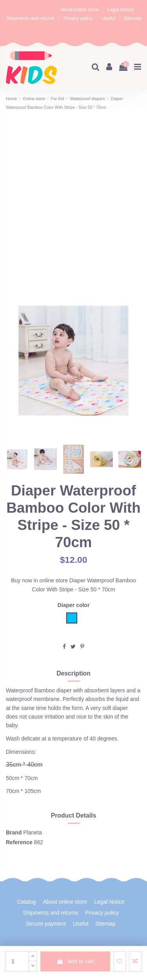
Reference (19, 842)
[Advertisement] (73, 204)
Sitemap (132, 18)
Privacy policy (79, 18)
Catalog (26, 902)
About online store (80, 10)
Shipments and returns (32, 18)
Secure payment (46, 924)
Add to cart (75, 961)
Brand (14, 832)
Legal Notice (121, 10)
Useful (109, 18)
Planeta (32, 832)
